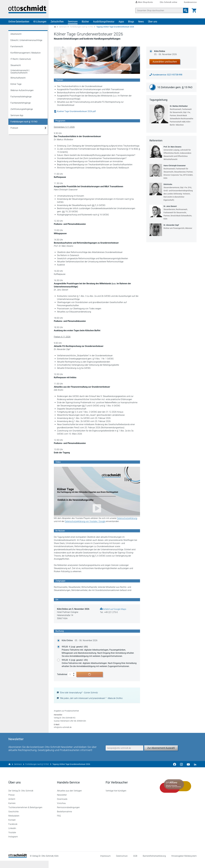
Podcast (14, 128)
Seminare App (17, 116)
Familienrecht (17, 47)
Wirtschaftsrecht (18, 78)
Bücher (85, 22)
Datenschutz (122, 863)
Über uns (153, 22)
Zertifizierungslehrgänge (22, 110)
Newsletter (62, 802)
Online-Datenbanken (19, 22)
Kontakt (12, 827)
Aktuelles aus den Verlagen (69, 798)
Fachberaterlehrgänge (21, 103)
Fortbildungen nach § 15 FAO (82, 27)
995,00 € (99, 652)
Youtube (12, 840)
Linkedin (12, 836)
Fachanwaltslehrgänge (21, 97)
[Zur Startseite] (55, 27)
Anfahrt (12, 806)
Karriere (12, 811)
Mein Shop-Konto (145, 2)
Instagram (13, 844)
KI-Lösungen (40, 22)
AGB (135, 863)
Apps (121, 22)
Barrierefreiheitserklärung (154, 863)
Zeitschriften (57, 22)
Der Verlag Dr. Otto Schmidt (21, 798)
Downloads (62, 806)
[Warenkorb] (194, 10)
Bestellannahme (64, 819)
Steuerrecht (16, 66)
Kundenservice (190, 2)
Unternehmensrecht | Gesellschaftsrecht (20, 72)
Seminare (73, 22)
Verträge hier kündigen (116, 798)
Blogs (131, 22)
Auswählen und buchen (165, 62)
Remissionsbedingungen (68, 815)
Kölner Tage (16, 84)
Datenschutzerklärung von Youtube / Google (85, 522)
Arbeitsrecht (16, 34)
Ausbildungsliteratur (104, 22)
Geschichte (13, 819)
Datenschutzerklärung (127, 519)
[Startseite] (18, 864)
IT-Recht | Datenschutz (21, 59)
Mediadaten (14, 823)
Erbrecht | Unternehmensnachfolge (26, 41)
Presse (11, 802)
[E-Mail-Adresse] (124, 755)
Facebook (13, 831)
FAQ (59, 823)
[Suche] (159, 10)
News (141, 22)
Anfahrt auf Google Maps (113, 610)
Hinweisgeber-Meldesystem (184, 863)
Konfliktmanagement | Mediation (26, 53)
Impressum (105, 863)
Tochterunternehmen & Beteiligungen (25, 815)
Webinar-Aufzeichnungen (22, 91)
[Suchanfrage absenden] (186, 10)
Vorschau (61, 811)
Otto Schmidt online (168, 2)
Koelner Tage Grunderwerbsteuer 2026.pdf (75, 112)
